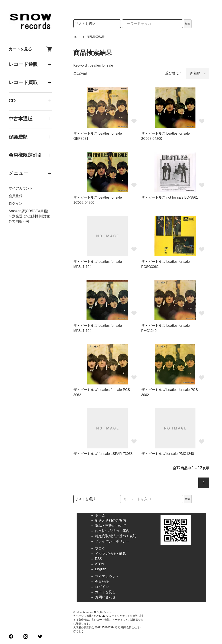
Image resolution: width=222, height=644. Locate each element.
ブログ (100, 548)
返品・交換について (110, 526)
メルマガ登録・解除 (110, 554)
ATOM (100, 564)
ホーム (100, 515)
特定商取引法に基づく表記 (116, 536)
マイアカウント (21, 188)
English (101, 569)
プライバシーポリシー (112, 541)
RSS (98, 559)
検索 (188, 24)
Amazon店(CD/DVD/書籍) (28, 211)
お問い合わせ (105, 597)
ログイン (16, 203)
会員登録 (16, 196)
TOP (76, 37)
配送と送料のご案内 (110, 520)
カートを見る (30, 49)
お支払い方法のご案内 (112, 531)
